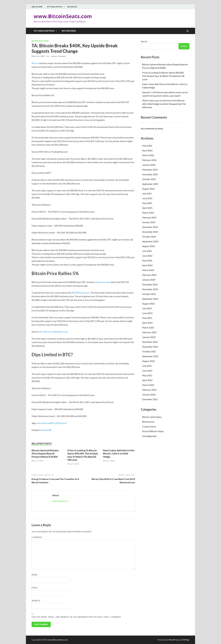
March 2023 (148, 327)
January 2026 (149, 165)
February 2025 (149, 217)
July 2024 (147, 251)
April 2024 (147, 265)
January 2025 (149, 222)
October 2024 (149, 237)
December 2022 (150, 342)
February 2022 (149, 390)
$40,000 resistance (81, 293)
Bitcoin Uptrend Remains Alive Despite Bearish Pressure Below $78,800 (45, 453)
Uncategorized (149, 436)
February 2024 (149, 275)
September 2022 (150, 356)
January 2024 (149, 280)
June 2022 (147, 371)
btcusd (47, 423)
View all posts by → (61, 501)
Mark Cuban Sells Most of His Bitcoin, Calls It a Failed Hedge (119, 453)
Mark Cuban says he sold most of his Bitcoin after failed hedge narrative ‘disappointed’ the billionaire (164, 104)
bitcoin (40, 423)
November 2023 (150, 289)
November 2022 (150, 347)
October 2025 (149, 179)
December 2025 (150, 170)
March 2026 (148, 155)
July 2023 (147, 308)
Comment (38, 537)
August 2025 (148, 189)
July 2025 (147, 193)
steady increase (103, 282)
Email (35, 588)
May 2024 (147, 260)
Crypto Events (149, 426)
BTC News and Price (55, 7)
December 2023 (150, 284)
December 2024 (150, 227)
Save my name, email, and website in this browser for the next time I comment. (77, 617)
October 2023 (149, 294)
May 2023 (147, 318)
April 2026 (147, 150)
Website (36, 601)
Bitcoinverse (72, 7)
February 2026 (149, 160)
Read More (44, 430)
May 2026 (147, 146)
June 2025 (147, 198)
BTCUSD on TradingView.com (54, 332)
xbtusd (63, 423)
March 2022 (148, 385)
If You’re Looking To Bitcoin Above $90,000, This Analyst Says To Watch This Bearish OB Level (83, 455)
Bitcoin (35, 63)
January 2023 (149, 337)
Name (35, 575)
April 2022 (147, 380)
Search (144, 41)
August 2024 (148, 246)
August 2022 (148, 361)
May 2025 (147, 203)
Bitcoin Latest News (40, 41)
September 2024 (150, 241)
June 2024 (147, 256)
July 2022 (147, 366)
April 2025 (147, 208)
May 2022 (147, 375)
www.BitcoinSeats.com (63, 16)
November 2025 (150, 174)
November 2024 (150, 232)
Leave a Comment (58, 56)
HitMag (186, 640)
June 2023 (147, 313)
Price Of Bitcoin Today (153, 431)
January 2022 (149, 394)
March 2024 (148, 270)
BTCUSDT (55, 423)
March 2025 (148, 213)
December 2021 (150, 399)
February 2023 (149, 332)
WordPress (173, 640)
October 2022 (149, 351)
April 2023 (147, 323)
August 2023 (148, 304)
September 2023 (150, 299)
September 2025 (150, 184)
